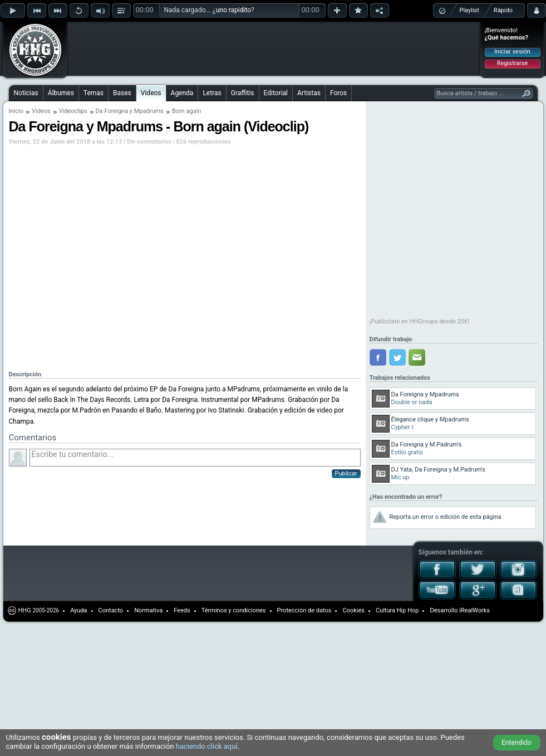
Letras (212, 93)
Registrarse (512, 63)
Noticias (26, 93)
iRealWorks (474, 610)
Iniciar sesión (512, 51)
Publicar (346, 473)
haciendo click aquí (207, 746)
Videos (151, 93)
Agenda (182, 93)
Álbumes (61, 93)
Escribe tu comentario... (195, 458)
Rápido (503, 10)
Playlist (469, 10)
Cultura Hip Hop (397, 610)
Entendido (517, 743)
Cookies (353, 610)
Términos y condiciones (234, 610)
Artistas (309, 93)
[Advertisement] (140, 40)
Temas (94, 93)
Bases (122, 93)
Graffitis (243, 93)
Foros (338, 93)
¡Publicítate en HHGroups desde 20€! (420, 321)
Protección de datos (304, 610)
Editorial (276, 93)
